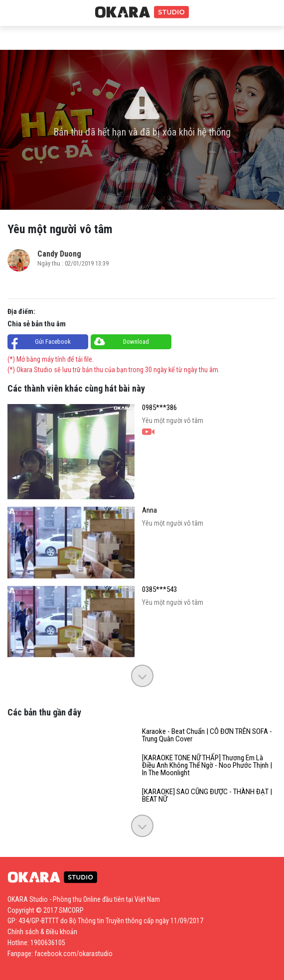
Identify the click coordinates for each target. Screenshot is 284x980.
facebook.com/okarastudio (73, 954)
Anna (149, 510)
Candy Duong (59, 254)
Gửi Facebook (53, 342)
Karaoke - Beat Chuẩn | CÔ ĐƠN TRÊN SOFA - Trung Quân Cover (207, 735)
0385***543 (159, 590)
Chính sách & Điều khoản (42, 932)
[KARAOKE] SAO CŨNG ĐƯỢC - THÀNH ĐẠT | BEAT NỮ (207, 796)
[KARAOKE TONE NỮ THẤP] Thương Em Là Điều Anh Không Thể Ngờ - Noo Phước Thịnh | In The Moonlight (207, 766)
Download (136, 342)
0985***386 (159, 408)
